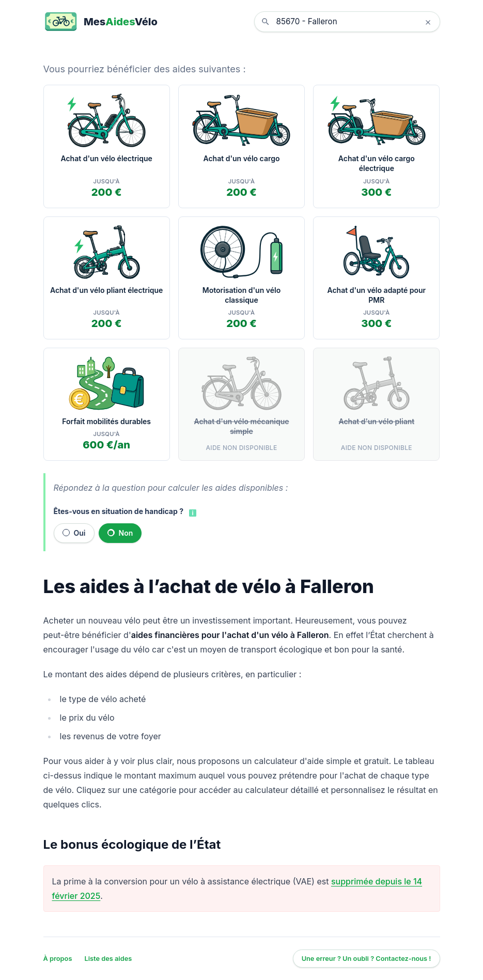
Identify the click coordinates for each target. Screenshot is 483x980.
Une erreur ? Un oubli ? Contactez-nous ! (367, 959)
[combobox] (355, 22)
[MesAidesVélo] (100, 22)
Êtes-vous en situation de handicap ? (119, 511)
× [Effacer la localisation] (428, 22)
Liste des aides (108, 959)
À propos (58, 959)
